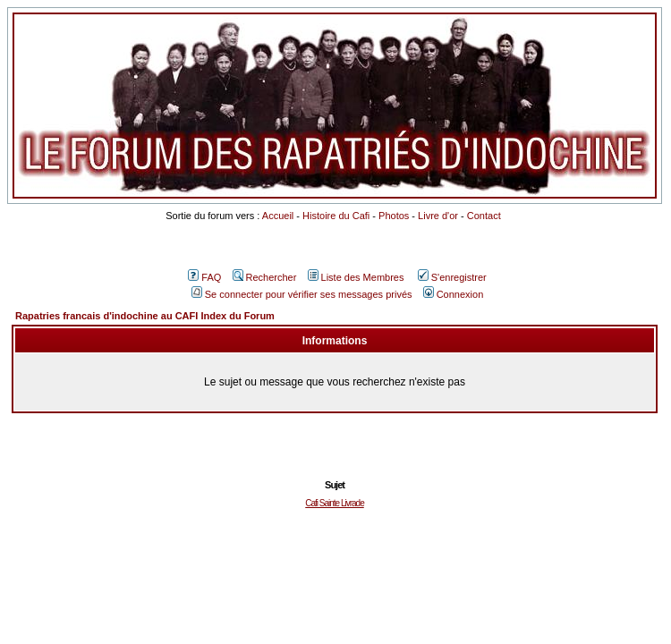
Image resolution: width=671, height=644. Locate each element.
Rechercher (265, 277)
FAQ (204, 277)
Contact (484, 216)
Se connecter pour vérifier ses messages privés (302, 294)
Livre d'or (438, 216)
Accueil (278, 216)
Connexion (454, 294)
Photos (394, 216)
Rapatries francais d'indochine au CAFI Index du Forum (145, 316)
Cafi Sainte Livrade (335, 503)
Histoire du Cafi (336, 216)
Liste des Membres (356, 277)
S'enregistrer (452, 277)
